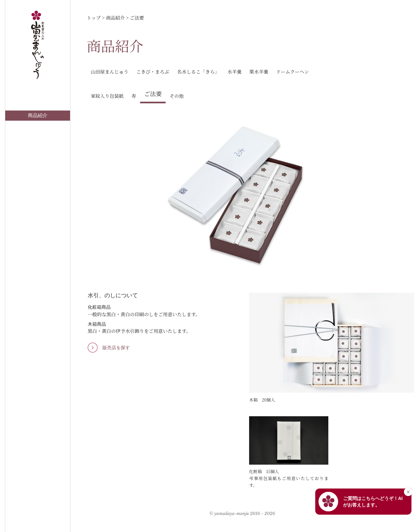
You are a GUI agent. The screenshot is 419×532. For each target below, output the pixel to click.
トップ (38, 105)
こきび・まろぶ (153, 71)
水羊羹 (234, 71)
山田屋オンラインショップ (38, 166)
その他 (177, 96)
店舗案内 (38, 126)
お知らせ (38, 136)
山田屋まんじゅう (109, 71)
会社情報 (38, 177)
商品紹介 (38, 115)
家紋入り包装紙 (107, 96)
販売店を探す (116, 348)
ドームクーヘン (292, 71)
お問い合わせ (38, 146)
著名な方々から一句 (38, 156)
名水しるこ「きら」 (198, 71)
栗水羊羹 (259, 71)
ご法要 (153, 94)
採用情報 (38, 187)
